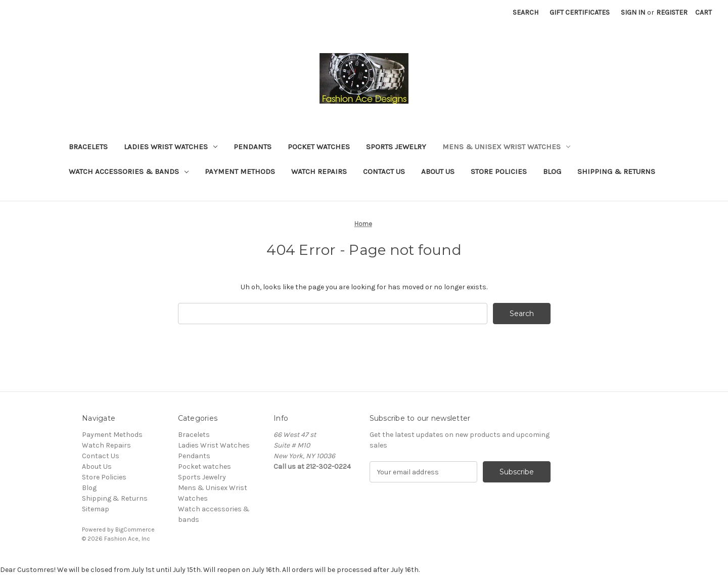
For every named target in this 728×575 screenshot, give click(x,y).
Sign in (633, 12)
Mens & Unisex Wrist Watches (506, 147)
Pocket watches (319, 147)
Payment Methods (240, 171)
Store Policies (499, 171)
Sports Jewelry (396, 147)
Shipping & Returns (616, 171)
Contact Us (384, 171)
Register (672, 12)
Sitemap (96, 509)
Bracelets (88, 147)
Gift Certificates (580, 12)
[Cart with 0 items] (703, 12)
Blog (552, 171)
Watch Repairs (319, 171)
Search (526, 12)
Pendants (253, 147)
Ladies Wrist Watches (171, 147)
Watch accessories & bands (129, 171)
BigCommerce (135, 529)
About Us (438, 171)
